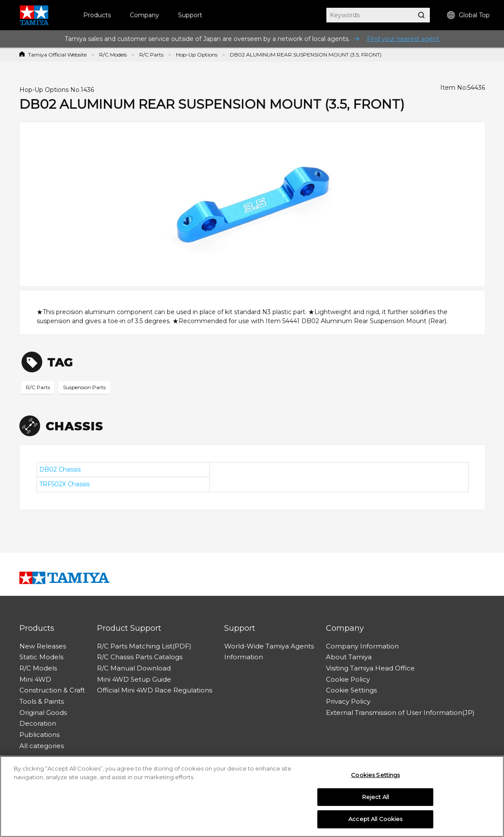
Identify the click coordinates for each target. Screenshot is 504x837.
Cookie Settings (351, 690)
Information (244, 657)
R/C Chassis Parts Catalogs (140, 657)
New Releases (43, 646)
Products (97, 15)
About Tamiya (349, 657)
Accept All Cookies (375, 819)
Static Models (41, 657)
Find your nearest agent (403, 39)
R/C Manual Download (134, 668)
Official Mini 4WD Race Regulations (155, 690)
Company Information (362, 646)
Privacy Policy (348, 701)
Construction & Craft (52, 690)
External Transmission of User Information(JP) (400, 713)
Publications (39, 735)
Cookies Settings (375, 775)
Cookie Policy (348, 679)
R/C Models (113, 55)
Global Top (468, 15)
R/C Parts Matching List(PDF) (144, 646)
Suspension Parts (84, 387)
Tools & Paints (42, 701)
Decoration (38, 723)
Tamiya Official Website (57, 55)
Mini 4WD (35, 679)
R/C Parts (151, 55)
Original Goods (43, 713)
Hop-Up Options (197, 55)
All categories (42, 746)
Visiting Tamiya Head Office (370, 668)
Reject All (376, 797)
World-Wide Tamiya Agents (269, 646)
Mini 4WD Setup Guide (134, 679)
